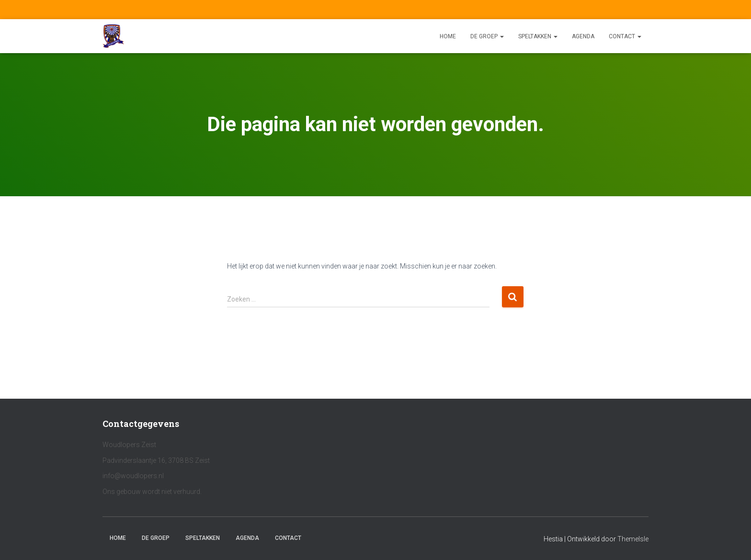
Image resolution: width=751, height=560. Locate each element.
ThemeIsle (633, 539)
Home (448, 36)
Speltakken (538, 36)
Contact (625, 36)
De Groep (487, 36)
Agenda (583, 36)
